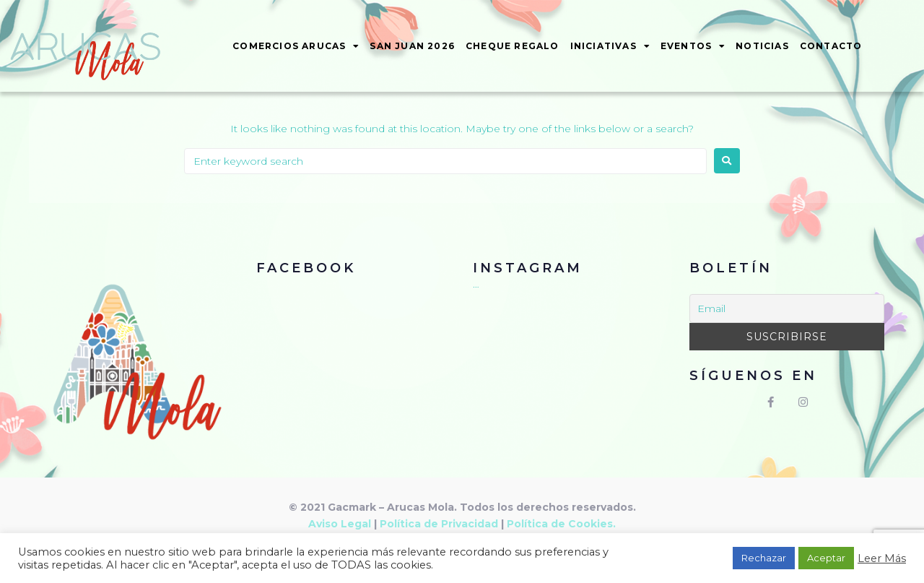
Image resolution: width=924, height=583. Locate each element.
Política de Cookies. (561, 524)
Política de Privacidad (439, 524)
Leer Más (882, 558)
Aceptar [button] (826, 558)
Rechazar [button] (764, 558)
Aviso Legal (340, 524)
